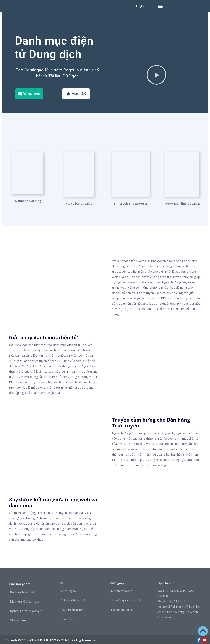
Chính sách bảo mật (74, 597)
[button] (160, 6)
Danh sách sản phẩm (24, 588)
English (141, 6)
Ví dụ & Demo (19, 617)
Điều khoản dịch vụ (73, 606)
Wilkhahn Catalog (28, 200)
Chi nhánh (67, 616)
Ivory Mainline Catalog (182, 200)
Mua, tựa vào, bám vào (25, 598)
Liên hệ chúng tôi (122, 606)
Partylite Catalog (79, 200)
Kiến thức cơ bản (122, 587)
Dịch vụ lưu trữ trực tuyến (26, 607)
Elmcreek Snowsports (131, 200)
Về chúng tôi (69, 587)
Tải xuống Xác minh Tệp (127, 597)
